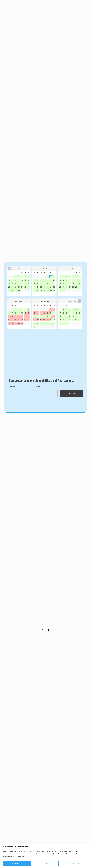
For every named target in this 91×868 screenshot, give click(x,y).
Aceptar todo (74, 863)
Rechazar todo (45, 863)
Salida (37, 401)
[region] (45, 856)
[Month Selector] (19, 282)
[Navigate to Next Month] (79, 315)
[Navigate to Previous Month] (9, 282)
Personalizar (16, 863)
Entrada (13, 401)
